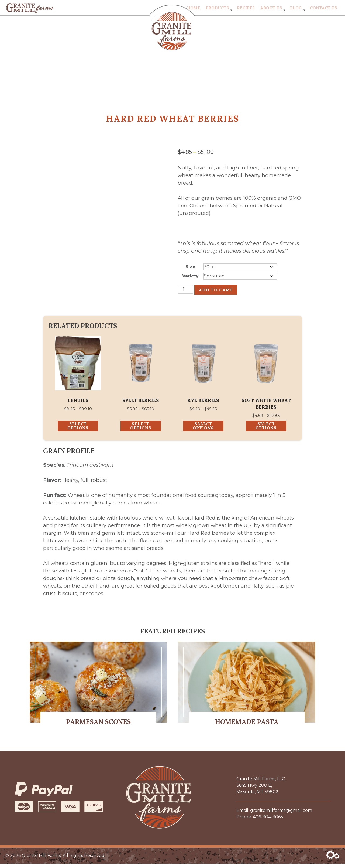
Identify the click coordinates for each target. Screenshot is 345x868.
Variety (190, 279)
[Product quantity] (185, 292)
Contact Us (323, 10)
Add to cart (216, 293)
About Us (271, 10)
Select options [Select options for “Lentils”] (78, 430)
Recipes (246, 10)
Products (217, 10)
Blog (296, 10)
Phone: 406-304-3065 (260, 821)
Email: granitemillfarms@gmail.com (274, 815)
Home (194, 10)
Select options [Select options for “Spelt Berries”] (141, 430)
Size (190, 270)
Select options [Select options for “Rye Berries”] (203, 430)
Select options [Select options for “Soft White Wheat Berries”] (266, 430)
